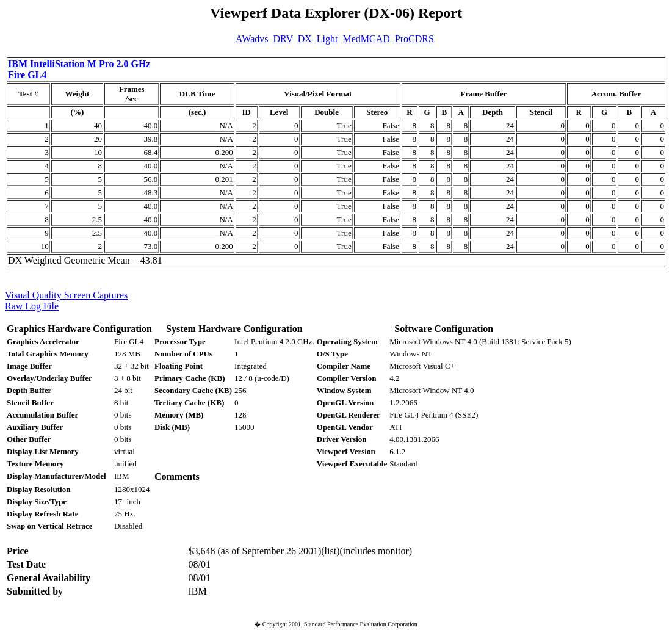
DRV (283, 39)
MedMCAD (367, 39)
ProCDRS (414, 39)
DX (305, 39)
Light (327, 39)
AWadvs (252, 39)
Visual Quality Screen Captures (66, 295)
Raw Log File (32, 306)
